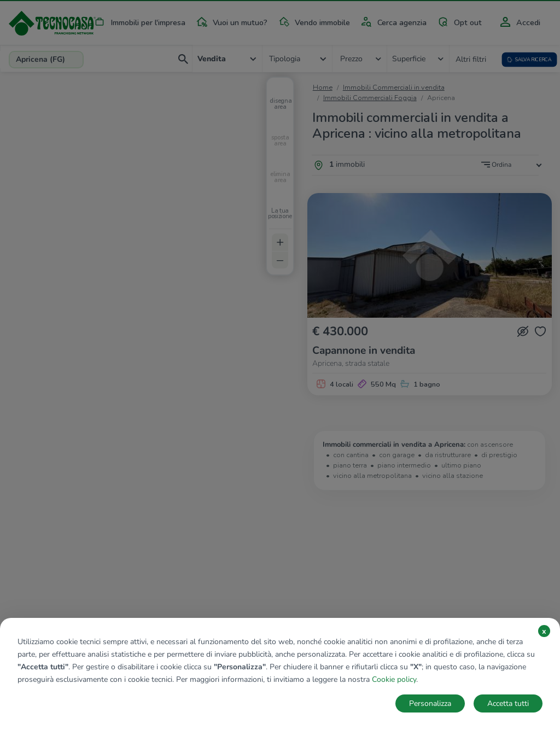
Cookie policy (394, 679)
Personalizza (430, 703)
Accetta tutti (508, 703)
